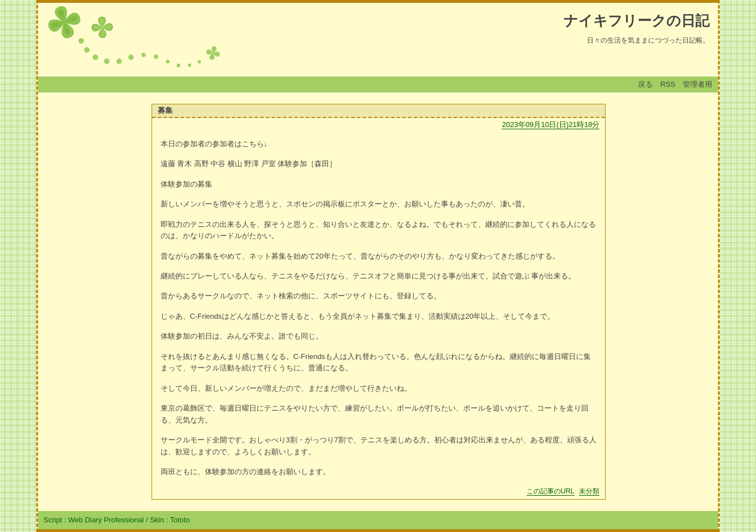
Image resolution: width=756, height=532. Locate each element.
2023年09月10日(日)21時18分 (551, 124)
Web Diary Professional (106, 520)
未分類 (589, 491)
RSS (668, 84)
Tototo (180, 520)
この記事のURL (551, 491)
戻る (645, 84)
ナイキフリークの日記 (637, 20)
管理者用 (698, 84)
